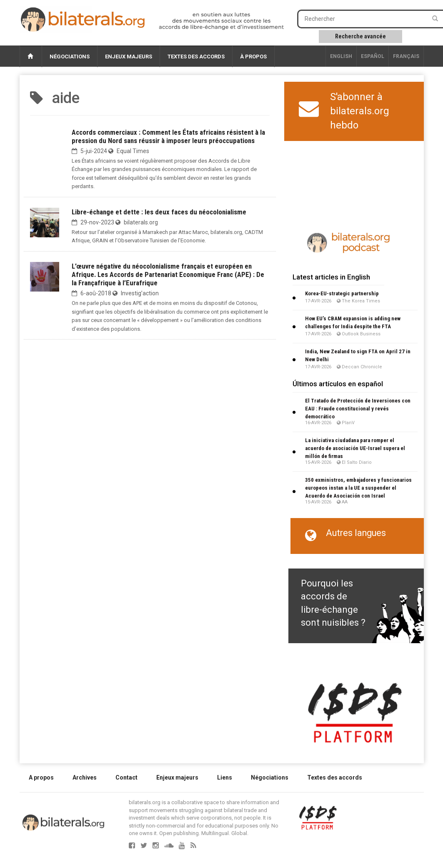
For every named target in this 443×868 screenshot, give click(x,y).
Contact (126, 777)
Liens (225, 777)
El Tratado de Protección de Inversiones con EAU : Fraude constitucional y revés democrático (358, 409)
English (341, 56)
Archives (85, 777)
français (406, 56)
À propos (253, 57)
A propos (41, 777)
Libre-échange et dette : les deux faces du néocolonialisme (159, 212)
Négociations (70, 57)
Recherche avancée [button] (360, 36)
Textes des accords (196, 57)
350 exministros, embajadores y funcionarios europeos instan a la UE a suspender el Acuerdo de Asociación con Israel (358, 488)
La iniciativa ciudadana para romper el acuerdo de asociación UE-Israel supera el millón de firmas (355, 448)
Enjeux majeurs (129, 57)
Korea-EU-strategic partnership (342, 293)
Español (373, 56)
